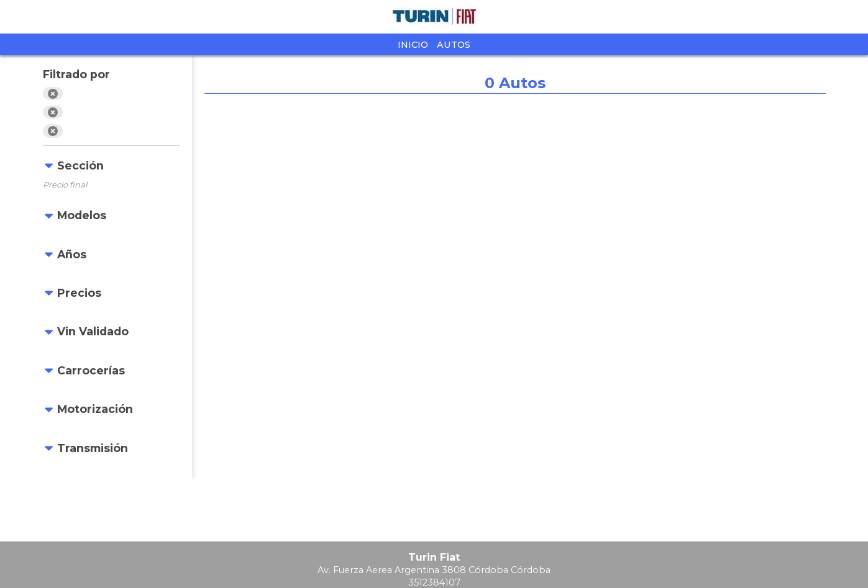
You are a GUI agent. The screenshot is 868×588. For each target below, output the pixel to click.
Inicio (413, 45)
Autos (454, 45)
